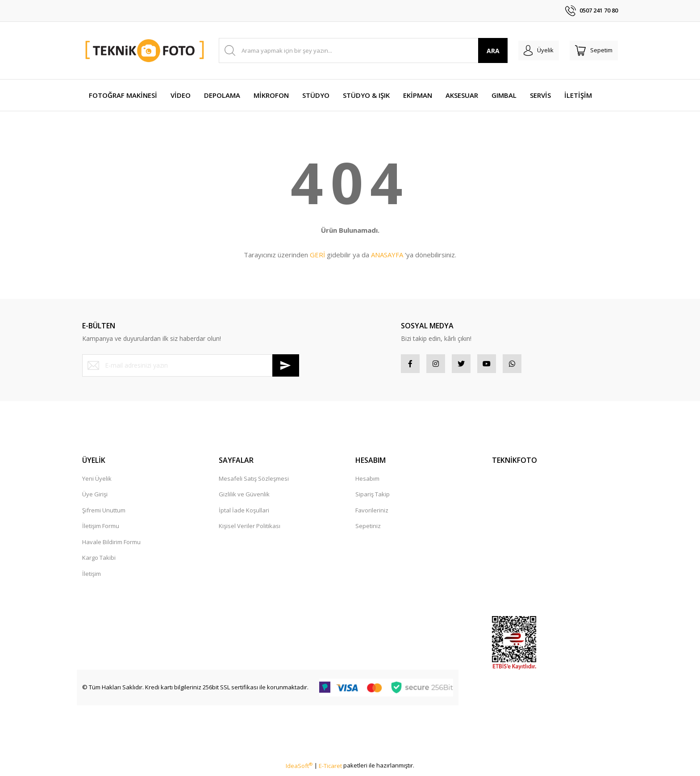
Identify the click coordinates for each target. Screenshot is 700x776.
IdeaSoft (299, 769)
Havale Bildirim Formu (111, 545)
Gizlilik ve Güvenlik (244, 498)
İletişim (92, 577)
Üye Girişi (95, 498)
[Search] (356, 50)
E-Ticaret (330, 769)
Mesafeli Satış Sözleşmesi (254, 482)
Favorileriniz (372, 514)
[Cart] (590, 50)
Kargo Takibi (99, 561)
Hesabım (367, 482)
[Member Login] (528, 50)
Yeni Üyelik (97, 482)
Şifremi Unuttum (104, 514)
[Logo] (145, 51)
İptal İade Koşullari (244, 514)
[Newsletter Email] (191, 365)
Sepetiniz (368, 529)
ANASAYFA (387, 255)
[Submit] (286, 365)
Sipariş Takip (373, 498)
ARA (479, 51)
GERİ (317, 255)
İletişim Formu (101, 529)
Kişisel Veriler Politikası (250, 529)
